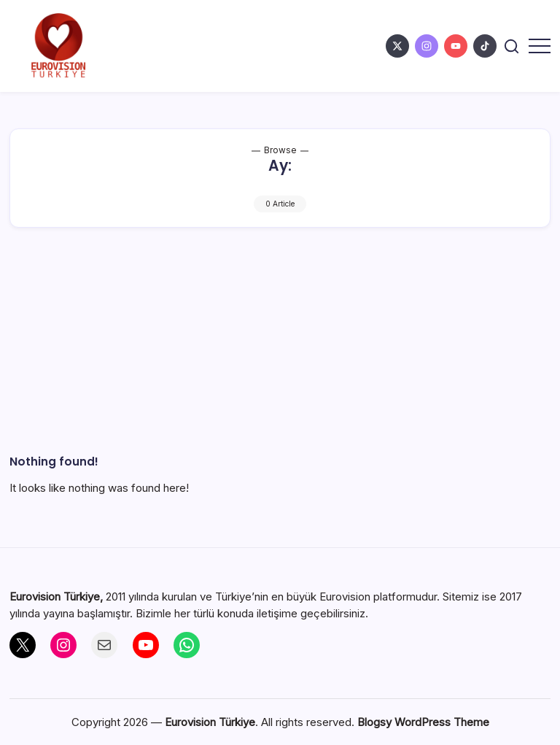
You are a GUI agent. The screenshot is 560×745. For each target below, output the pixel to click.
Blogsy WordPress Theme (423, 722)
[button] (512, 46)
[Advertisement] (280, 359)
